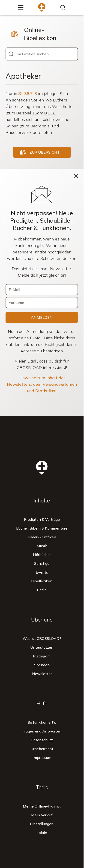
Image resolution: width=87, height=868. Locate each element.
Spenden (42, 665)
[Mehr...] (21, 7)
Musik (42, 546)
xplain (42, 833)
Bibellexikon (42, 581)
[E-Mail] (42, 290)
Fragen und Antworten (42, 731)
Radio (42, 590)
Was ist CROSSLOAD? (42, 638)
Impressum (42, 758)
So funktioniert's (42, 722)
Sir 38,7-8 (28, 93)
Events (42, 572)
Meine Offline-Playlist (42, 806)
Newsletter (42, 674)
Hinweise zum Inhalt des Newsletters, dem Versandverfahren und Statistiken (42, 384)
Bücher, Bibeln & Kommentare (42, 528)
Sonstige (42, 563)
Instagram (42, 656)
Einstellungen (42, 824)
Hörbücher (42, 555)
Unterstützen (42, 647)
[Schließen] (76, 176)
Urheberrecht (42, 749)
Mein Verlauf (42, 815)
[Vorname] (42, 303)
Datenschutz (42, 740)
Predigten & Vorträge (42, 519)
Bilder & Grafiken (42, 537)
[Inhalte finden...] (63, 7)
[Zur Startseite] (42, 7)
